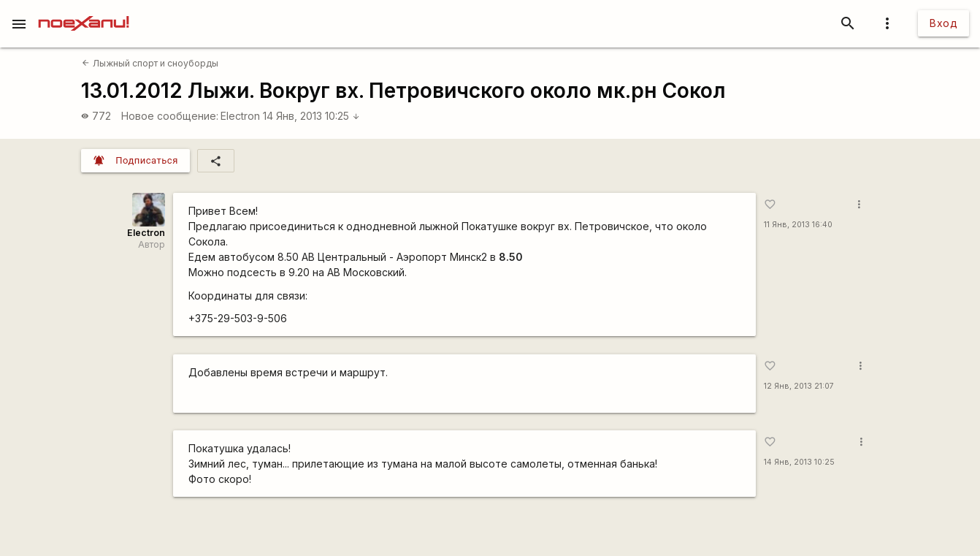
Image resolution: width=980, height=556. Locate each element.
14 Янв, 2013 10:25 (311, 116)
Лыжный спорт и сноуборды (150, 63)
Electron (240, 116)
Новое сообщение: (170, 116)
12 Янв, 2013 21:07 (799, 386)
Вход (943, 23)
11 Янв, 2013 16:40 (798, 225)
